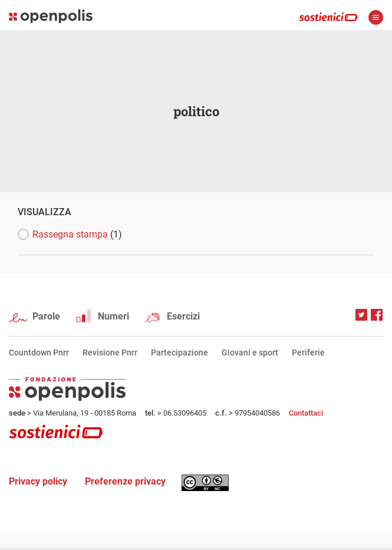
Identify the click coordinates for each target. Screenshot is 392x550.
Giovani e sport (250, 353)
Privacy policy (38, 481)
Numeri (113, 316)
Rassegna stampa (77, 234)
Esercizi (183, 316)
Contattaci (306, 413)
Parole (46, 316)
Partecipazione (179, 353)
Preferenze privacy (125, 481)
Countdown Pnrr (39, 353)
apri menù (376, 17)
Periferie (308, 353)
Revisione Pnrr (110, 353)
